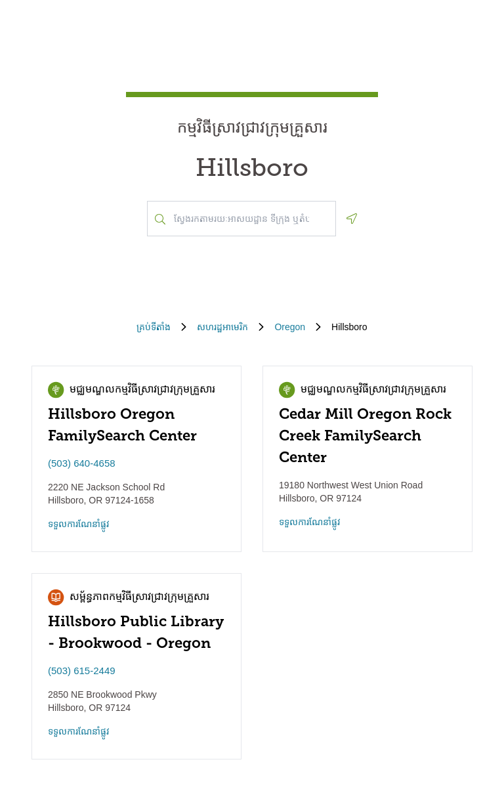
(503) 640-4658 (82, 463)
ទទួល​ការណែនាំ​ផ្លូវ (79, 524)
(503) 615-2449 (82, 671)
